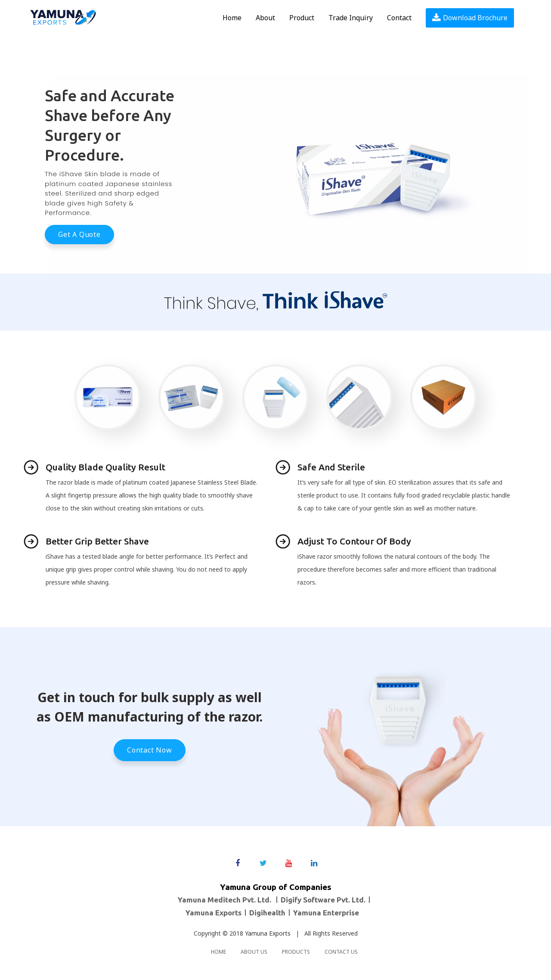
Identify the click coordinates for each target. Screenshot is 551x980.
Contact (399, 18)
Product (302, 18)
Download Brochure (470, 18)
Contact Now (150, 750)
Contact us (341, 952)
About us (254, 952)
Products (296, 952)
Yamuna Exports (268, 933)
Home (232, 18)
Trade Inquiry (351, 18)
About (265, 18)
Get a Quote (79, 234)
